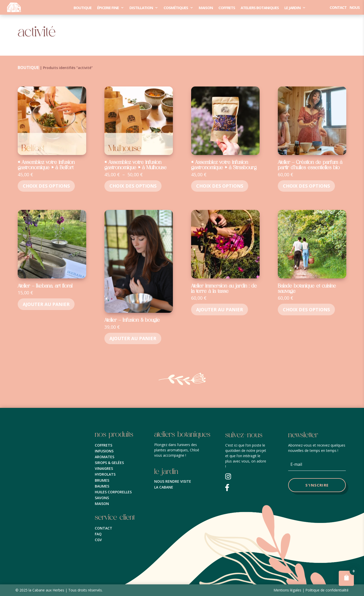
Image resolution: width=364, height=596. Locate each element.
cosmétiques (176, 8)
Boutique (83, 8)
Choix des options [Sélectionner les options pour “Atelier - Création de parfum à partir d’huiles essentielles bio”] (306, 186)
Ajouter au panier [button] (46, 304)
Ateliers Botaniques (260, 8)
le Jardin (292, 8)
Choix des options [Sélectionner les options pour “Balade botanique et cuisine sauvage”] (306, 310)
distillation (141, 8)
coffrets (227, 8)
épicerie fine (108, 8)
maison (206, 8)
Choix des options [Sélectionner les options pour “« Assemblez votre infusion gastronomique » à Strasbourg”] (220, 186)
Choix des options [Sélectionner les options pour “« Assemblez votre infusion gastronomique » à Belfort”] (46, 186)
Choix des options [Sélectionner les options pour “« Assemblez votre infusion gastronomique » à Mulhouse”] (133, 186)
